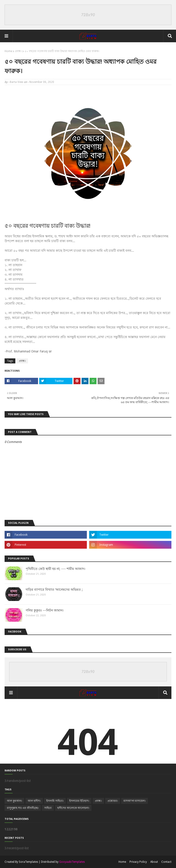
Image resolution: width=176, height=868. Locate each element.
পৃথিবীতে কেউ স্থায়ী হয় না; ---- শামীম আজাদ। (55, 569)
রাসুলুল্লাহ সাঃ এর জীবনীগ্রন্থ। (23, 808)
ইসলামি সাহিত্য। (55, 801)
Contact (166, 862)
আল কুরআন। (14, 801)
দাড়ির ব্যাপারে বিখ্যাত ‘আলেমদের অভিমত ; (54, 590)
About (154, 862)
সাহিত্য (48, 808)
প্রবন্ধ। (18, 51)
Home (8, 51)
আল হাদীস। (34, 801)
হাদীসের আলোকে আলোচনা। (73, 808)
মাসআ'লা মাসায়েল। (135, 801)
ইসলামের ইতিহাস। (79, 801)
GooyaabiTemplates (72, 862)
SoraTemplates (28, 862)
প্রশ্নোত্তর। (113, 801)
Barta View (16, 82)
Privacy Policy (138, 862)
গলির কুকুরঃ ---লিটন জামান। (45, 610)
